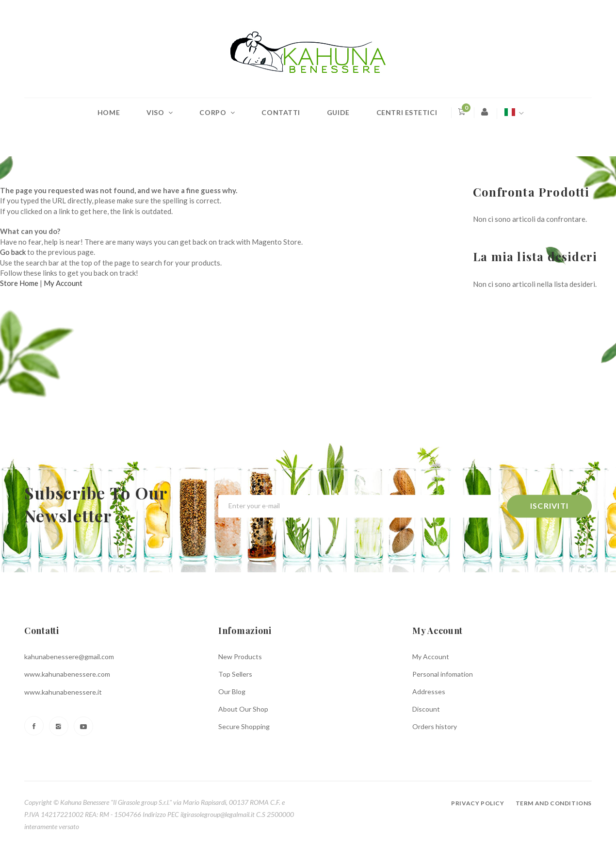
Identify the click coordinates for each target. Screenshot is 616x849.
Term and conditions (554, 803)
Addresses (429, 691)
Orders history (435, 726)
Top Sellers (235, 674)
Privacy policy (478, 803)
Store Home (19, 283)
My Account (63, 283)
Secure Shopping (244, 726)
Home (109, 112)
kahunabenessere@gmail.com (69, 657)
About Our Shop (243, 709)
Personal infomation (443, 674)
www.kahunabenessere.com (67, 674)
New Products (240, 657)
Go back (13, 252)
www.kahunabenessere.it (63, 692)
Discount (426, 709)
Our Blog (232, 691)
